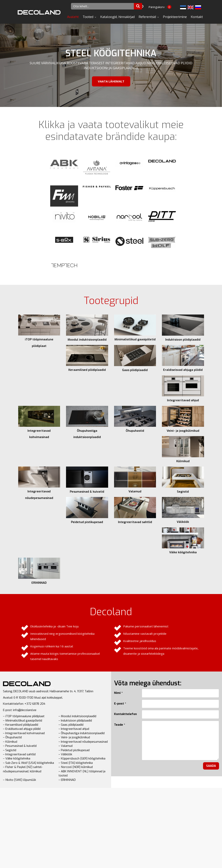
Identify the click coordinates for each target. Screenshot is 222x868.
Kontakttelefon (125, 714)
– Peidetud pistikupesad (74, 750)
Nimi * (118, 693)
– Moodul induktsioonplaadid (77, 716)
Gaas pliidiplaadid (135, 370)
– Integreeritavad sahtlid (19, 754)
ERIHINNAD (39, 583)
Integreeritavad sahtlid (135, 522)
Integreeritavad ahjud (183, 400)
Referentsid (147, 17)
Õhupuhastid (135, 431)
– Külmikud (10, 742)
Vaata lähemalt (111, 81)
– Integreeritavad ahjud (74, 729)
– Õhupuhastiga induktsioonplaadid (82, 733)
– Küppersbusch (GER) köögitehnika (82, 758)
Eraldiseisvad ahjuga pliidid (183, 370)
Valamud (135, 491)
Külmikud (183, 461)
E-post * (120, 704)
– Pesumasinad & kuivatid (20, 746)
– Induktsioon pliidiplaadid (75, 721)
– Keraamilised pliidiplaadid (21, 725)
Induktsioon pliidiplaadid (183, 340)
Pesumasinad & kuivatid (87, 492)
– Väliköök (65, 754)
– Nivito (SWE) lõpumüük (19, 780)
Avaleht (73, 17)
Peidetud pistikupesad (87, 522)
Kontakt (197, 17)
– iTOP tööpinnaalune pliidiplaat (24, 716)
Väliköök (183, 522)
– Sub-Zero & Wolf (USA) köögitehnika (28, 763)
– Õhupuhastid (12, 737)
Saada (211, 766)
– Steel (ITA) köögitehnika (76, 763)
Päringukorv (157, 7)
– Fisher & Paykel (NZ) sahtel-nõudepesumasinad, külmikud (23, 769)
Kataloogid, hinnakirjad (117, 17)
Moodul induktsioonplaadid (87, 340)
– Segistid (10, 750)
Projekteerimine (175, 17)
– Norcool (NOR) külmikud (76, 767)
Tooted (88, 17)
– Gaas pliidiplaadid (71, 725)
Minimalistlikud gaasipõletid (135, 339)
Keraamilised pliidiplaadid (87, 370)
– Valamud (66, 746)
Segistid (183, 492)
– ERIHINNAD (67, 780)
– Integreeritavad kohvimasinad (24, 733)
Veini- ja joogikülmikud (183, 431)
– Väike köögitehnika (17, 758)
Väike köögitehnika (183, 552)
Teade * (120, 725)
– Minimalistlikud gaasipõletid (23, 721)
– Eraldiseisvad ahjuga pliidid (22, 729)
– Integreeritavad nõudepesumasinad (83, 742)
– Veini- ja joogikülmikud (74, 737)
